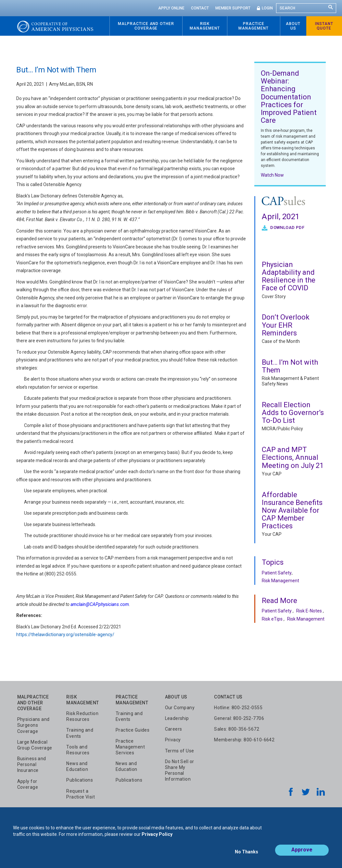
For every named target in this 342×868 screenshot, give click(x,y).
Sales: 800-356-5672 (237, 729)
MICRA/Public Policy (282, 429)
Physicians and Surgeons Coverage (33, 725)
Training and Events (80, 733)
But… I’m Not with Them (290, 366)
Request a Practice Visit (81, 794)
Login (267, 8)
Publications (80, 780)
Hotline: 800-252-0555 (238, 708)
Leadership (177, 718)
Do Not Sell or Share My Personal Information (180, 770)
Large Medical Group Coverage (35, 745)
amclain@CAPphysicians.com (100, 604)
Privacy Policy (157, 838)
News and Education (77, 766)
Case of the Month (281, 341)
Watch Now (272, 175)
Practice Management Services (130, 747)
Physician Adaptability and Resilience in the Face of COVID (289, 276)
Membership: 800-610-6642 (244, 740)
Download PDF (287, 227)
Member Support (233, 8)
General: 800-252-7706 (239, 718)
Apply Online (171, 8)
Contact (200, 8)
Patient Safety (277, 573)
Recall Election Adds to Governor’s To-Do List (293, 413)
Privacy (173, 740)
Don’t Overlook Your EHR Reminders (286, 325)
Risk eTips (272, 619)
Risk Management (280, 581)
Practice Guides (133, 730)
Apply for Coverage (28, 784)
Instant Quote (324, 26)
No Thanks (247, 854)
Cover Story (274, 296)
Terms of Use (180, 751)
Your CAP (272, 474)
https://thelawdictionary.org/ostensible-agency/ (65, 635)
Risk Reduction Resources (82, 716)
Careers (174, 729)
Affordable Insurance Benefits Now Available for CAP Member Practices (292, 510)
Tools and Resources (78, 750)
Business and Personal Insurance (32, 764)
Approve (302, 854)
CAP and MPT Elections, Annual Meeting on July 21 (293, 457)
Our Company (180, 708)
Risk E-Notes (309, 611)
